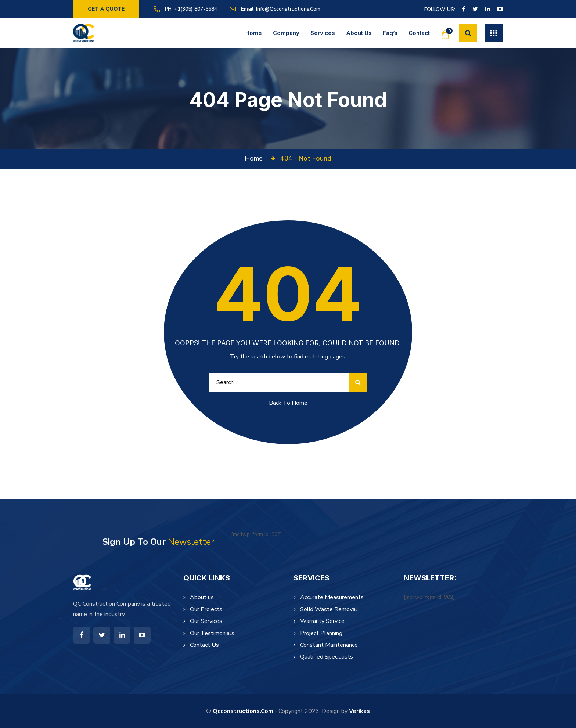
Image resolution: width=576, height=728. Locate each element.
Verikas (359, 711)
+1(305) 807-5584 (196, 9)
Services (323, 33)
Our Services (206, 621)
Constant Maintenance (329, 645)
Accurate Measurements (332, 597)
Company (286, 33)
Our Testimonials (212, 633)
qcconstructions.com (243, 711)
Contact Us (204, 645)
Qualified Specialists (327, 657)
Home (254, 33)
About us (359, 33)
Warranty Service (322, 621)
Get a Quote (106, 9)
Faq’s (390, 33)
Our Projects (206, 609)
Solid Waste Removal (329, 609)
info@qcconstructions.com (288, 9)
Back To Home (288, 403)
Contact (419, 33)
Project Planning (321, 633)
